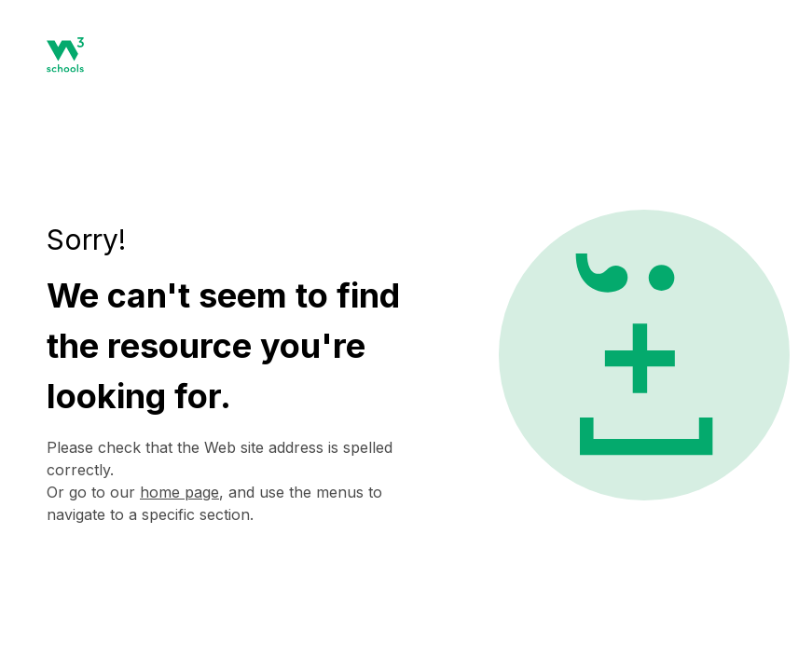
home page (179, 492)
